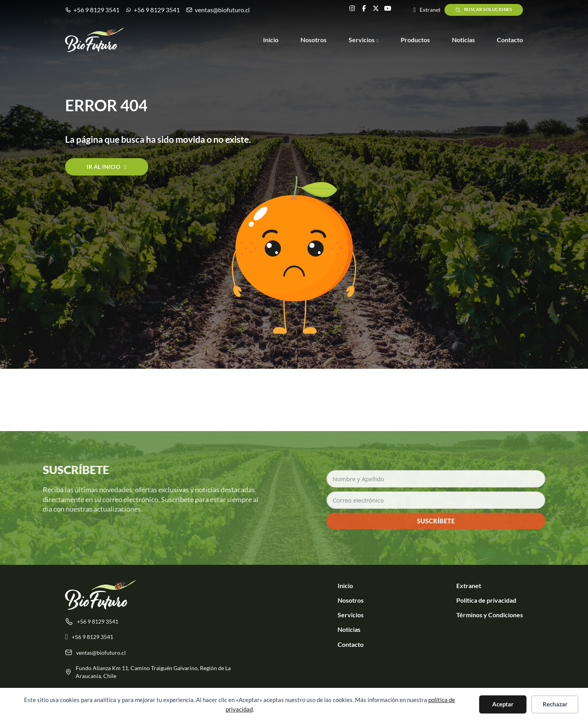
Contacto (510, 40)
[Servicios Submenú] (377, 41)
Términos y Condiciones (490, 615)
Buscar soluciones (483, 10)
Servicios (362, 40)
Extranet (469, 586)
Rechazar (555, 704)
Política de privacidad (486, 600)
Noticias (463, 40)
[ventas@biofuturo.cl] (155, 656)
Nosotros (314, 40)
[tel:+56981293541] (155, 625)
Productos (415, 40)
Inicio (271, 40)
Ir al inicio (107, 167)
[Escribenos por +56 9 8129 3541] (155, 641)
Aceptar (503, 704)
